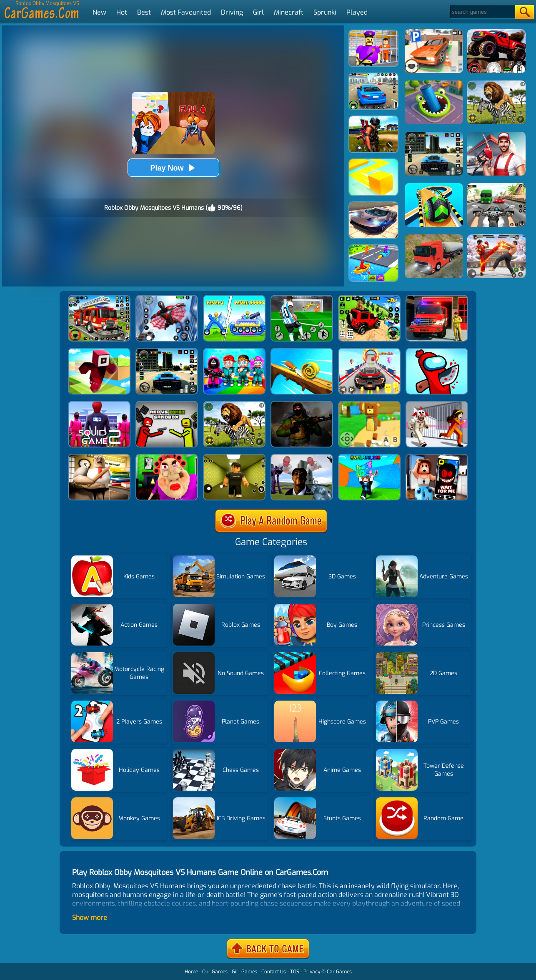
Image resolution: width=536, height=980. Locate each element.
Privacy (312, 972)
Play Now (173, 168)
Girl (258, 12)
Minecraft (289, 12)
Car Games (339, 972)
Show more (90, 918)
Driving (232, 12)
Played (357, 12)
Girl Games (244, 972)
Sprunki (325, 12)
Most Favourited (186, 12)
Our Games (215, 972)
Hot (122, 12)
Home (191, 972)
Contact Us (274, 972)
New (99, 12)
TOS (295, 972)
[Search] (482, 12)
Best (144, 12)
